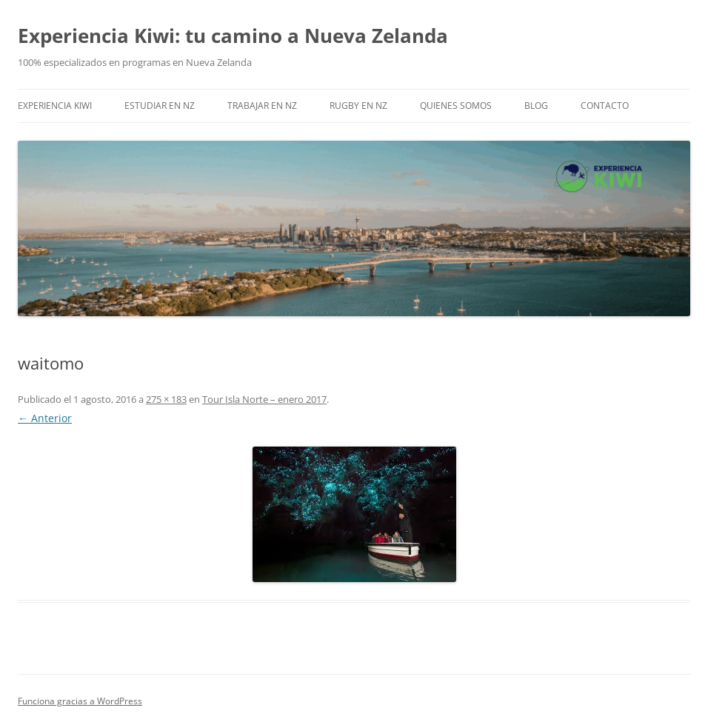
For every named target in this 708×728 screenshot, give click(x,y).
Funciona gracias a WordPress (80, 701)
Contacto (605, 106)
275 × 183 (166, 399)
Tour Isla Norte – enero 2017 (264, 399)
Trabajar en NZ (262, 106)
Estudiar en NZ (160, 106)
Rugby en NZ (358, 106)
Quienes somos (456, 106)
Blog (536, 106)
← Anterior (45, 418)
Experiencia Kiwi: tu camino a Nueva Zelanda (233, 36)
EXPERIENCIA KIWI (55, 106)
